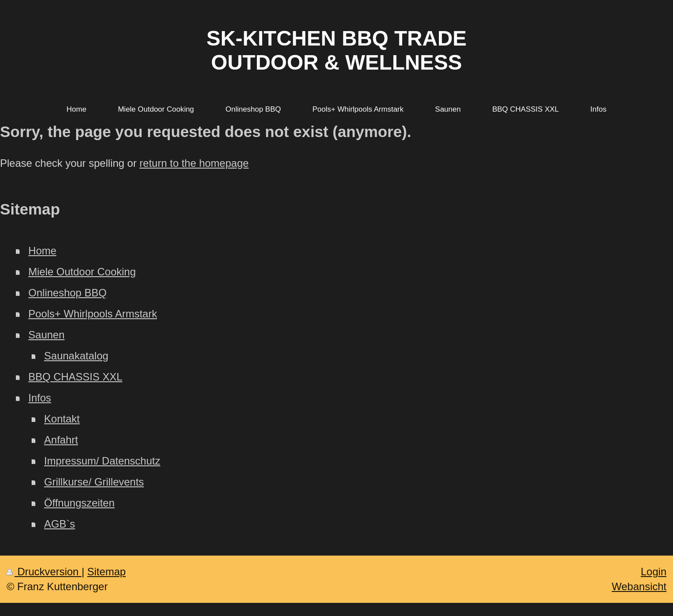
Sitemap (106, 572)
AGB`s (60, 524)
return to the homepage (194, 163)
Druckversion (44, 572)
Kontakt (62, 419)
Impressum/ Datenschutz (102, 461)
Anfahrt (61, 440)
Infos (40, 398)
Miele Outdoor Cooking (82, 272)
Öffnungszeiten (79, 503)
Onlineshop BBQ (68, 293)
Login (654, 572)
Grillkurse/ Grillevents (94, 482)
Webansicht (639, 586)
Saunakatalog (76, 356)
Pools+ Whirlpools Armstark (93, 314)
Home (42, 251)
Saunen (47, 335)
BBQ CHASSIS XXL (75, 377)
